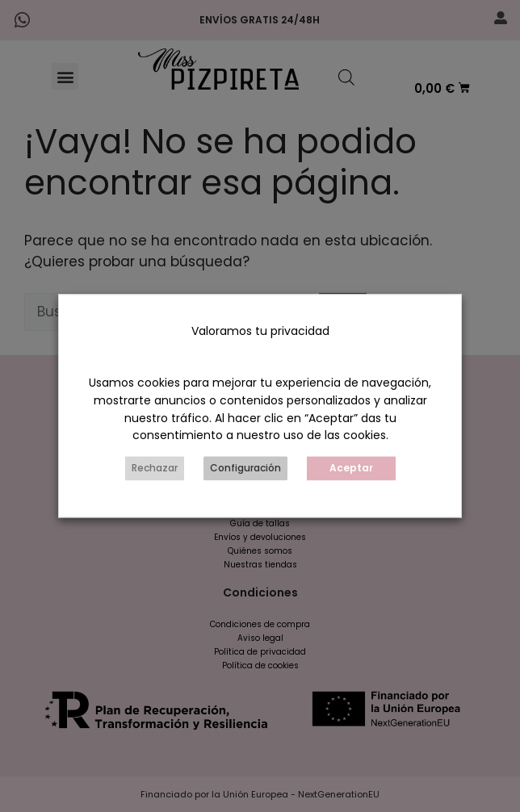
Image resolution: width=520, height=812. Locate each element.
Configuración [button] (245, 469)
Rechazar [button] (155, 469)
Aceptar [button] (351, 469)
